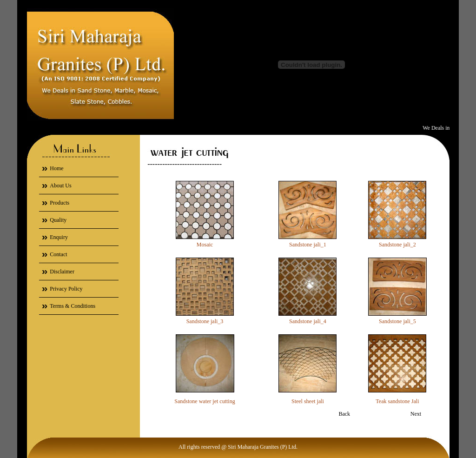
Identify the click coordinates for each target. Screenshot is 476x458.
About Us (60, 186)
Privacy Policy (66, 289)
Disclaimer (62, 272)
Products (59, 203)
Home (56, 168)
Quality (58, 220)
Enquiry (59, 237)
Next (416, 414)
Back (344, 414)
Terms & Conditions (73, 306)
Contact (58, 254)
